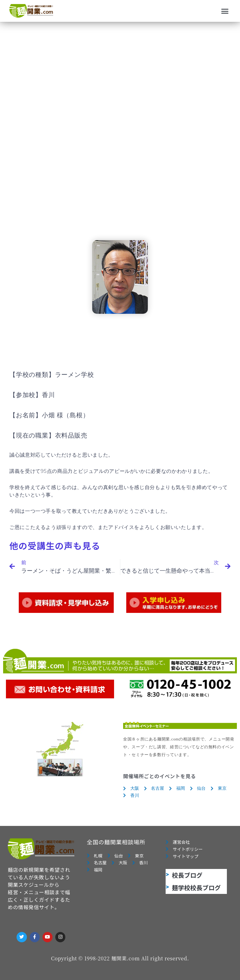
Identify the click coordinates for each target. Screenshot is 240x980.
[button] (225, 11)
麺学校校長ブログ (196, 888)
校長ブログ (187, 875)
